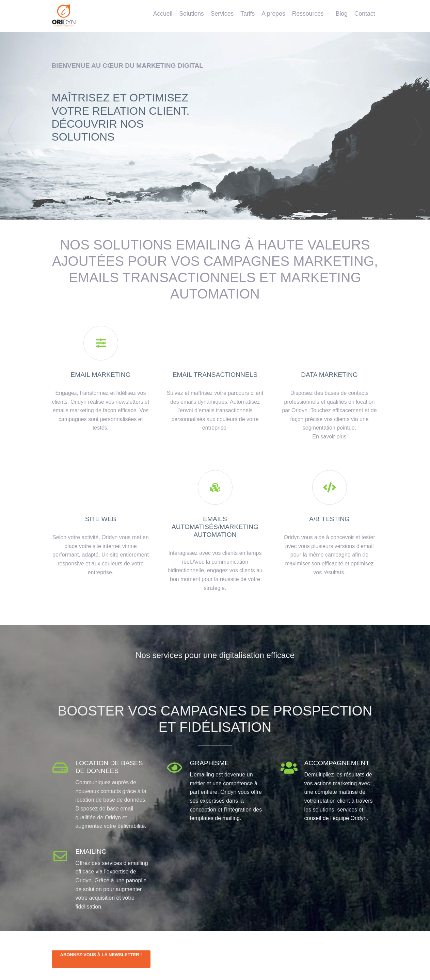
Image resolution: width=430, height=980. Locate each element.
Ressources (308, 14)
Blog (342, 14)
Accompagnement (337, 763)
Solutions (191, 14)
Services (222, 14)
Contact (365, 14)
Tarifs (248, 14)
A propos (273, 14)
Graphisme (210, 763)
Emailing (91, 852)
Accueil (163, 14)
